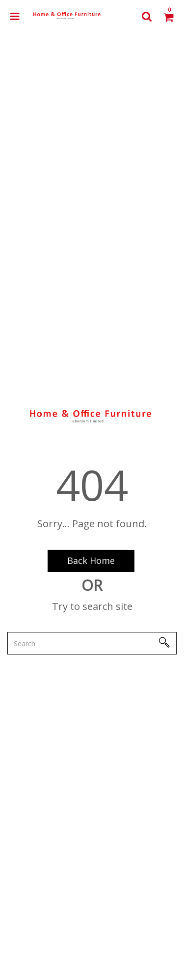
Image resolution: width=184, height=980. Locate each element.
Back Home (91, 560)
